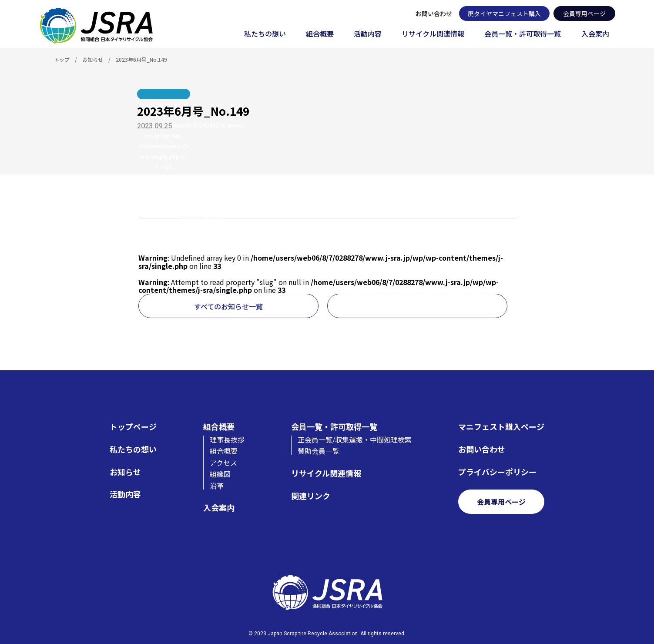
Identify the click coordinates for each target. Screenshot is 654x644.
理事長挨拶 (227, 439)
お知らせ (93, 59)
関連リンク (311, 496)
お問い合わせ (434, 13)
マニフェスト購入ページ (501, 427)
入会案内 (595, 34)
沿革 (217, 486)
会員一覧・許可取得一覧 (523, 34)
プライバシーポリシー (497, 472)
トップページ (133, 427)
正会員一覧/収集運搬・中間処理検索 (355, 439)
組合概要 (320, 34)
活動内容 (368, 34)
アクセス (223, 463)
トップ (62, 59)
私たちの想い (265, 34)
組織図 (220, 474)
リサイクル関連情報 (433, 34)
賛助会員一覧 (319, 451)
